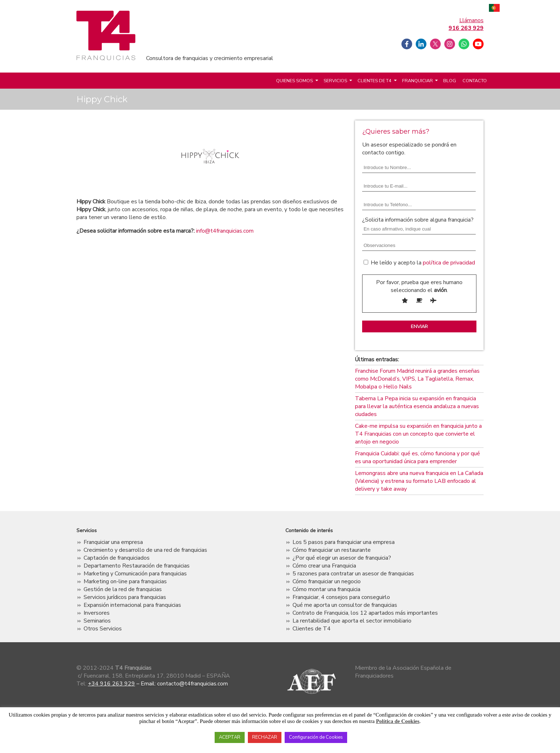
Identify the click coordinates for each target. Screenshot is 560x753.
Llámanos (466, 24)
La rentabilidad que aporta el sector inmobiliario (352, 621)
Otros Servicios (103, 629)
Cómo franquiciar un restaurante (332, 550)
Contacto (475, 81)
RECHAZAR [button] (265, 737)
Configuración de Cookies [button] (316, 737)
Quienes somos (294, 81)
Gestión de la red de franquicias (123, 589)
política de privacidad (449, 263)
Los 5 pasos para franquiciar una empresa (344, 542)
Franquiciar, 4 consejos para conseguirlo (341, 597)
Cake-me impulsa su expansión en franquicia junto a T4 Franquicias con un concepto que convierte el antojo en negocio (418, 434)
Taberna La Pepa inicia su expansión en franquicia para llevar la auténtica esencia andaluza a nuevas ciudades (417, 406)
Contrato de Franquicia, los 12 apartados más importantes (365, 613)
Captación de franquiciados (117, 558)
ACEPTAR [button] (230, 737)
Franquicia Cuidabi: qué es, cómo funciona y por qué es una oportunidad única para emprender (417, 457)
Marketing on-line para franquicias (125, 581)
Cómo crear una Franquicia (324, 566)
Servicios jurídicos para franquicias (125, 597)
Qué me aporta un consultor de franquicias (345, 605)
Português (494, 9)
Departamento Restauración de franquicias (137, 566)
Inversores (97, 613)
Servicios (335, 81)
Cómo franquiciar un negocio (327, 581)
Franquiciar (417, 81)
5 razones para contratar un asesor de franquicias (353, 574)
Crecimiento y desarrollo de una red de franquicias (145, 550)
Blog (450, 81)
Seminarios (97, 621)
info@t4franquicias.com (225, 231)
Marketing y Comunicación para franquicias (135, 574)
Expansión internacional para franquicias (132, 605)
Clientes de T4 (374, 81)
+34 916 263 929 (111, 684)
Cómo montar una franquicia (326, 589)
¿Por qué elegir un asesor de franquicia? (342, 558)
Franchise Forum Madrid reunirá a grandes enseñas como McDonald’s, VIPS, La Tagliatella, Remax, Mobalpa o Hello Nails (417, 379)
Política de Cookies (398, 721)
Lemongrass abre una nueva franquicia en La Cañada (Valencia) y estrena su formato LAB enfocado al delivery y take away (419, 481)
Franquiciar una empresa (113, 542)
